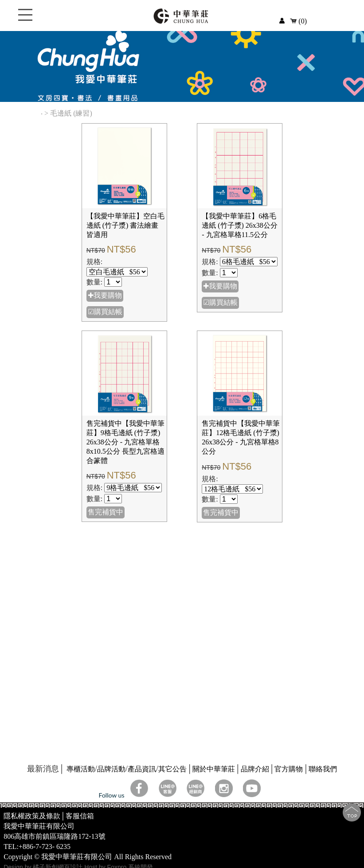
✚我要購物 (105, 295)
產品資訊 (142, 769)
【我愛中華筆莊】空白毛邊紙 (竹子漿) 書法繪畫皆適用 (125, 225)
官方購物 (289, 769)
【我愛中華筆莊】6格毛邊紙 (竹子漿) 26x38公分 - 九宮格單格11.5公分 (240, 225)
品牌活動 (111, 769)
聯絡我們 (323, 769)
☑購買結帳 (105, 312)
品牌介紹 (255, 769)
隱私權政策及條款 (32, 816)
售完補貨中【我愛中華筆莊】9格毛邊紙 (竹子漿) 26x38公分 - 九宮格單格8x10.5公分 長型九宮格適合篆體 (125, 442)
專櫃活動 (81, 769)
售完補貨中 (106, 512)
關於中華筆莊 (214, 769)
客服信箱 (80, 816)
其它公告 (172, 769)
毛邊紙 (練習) (72, 113)
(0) (298, 21)
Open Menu (25, 20)
